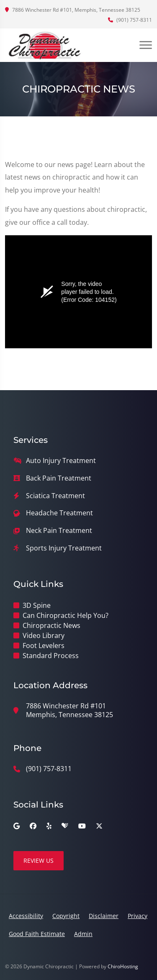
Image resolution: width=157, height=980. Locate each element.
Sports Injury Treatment (64, 548)
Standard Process (51, 656)
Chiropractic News (51, 625)
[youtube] (82, 826)
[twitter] (99, 826)
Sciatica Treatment (55, 496)
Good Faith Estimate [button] (37, 934)
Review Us (39, 860)
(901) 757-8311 (130, 20)
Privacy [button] (138, 916)
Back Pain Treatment (59, 478)
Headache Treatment (59, 513)
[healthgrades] (65, 826)
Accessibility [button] (26, 916)
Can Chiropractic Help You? (66, 615)
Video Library (44, 635)
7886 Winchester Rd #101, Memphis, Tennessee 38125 (73, 10)
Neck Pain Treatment (59, 531)
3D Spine (37, 605)
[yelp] (49, 826)
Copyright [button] (66, 916)
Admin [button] (83, 934)
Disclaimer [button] (104, 916)
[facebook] (33, 826)
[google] (17, 826)
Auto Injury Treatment (61, 461)
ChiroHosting (123, 966)
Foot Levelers (44, 646)
